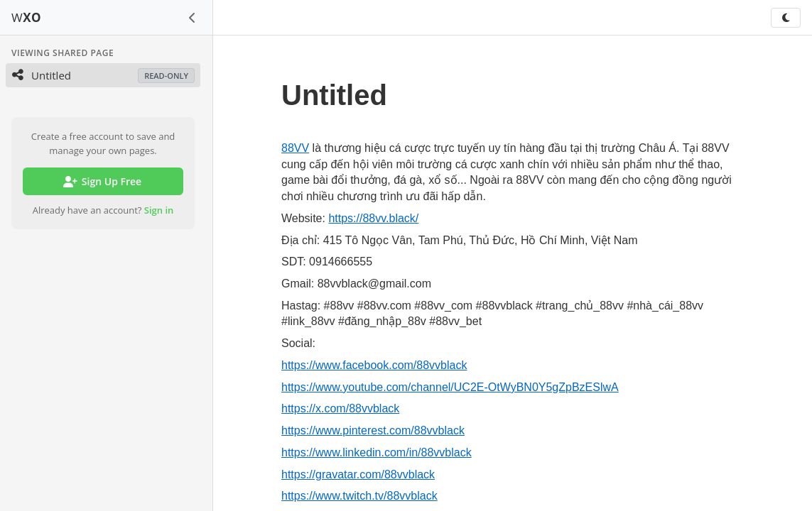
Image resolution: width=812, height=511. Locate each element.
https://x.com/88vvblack (340, 408)
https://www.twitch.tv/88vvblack (359, 496)
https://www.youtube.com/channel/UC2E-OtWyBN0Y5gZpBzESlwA (450, 387)
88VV (295, 148)
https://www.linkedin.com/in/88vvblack (377, 452)
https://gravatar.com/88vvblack (358, 474)
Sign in (159, 210)
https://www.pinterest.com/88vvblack (373, 430)
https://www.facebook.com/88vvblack (374, 365)
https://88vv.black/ (373, 218)
